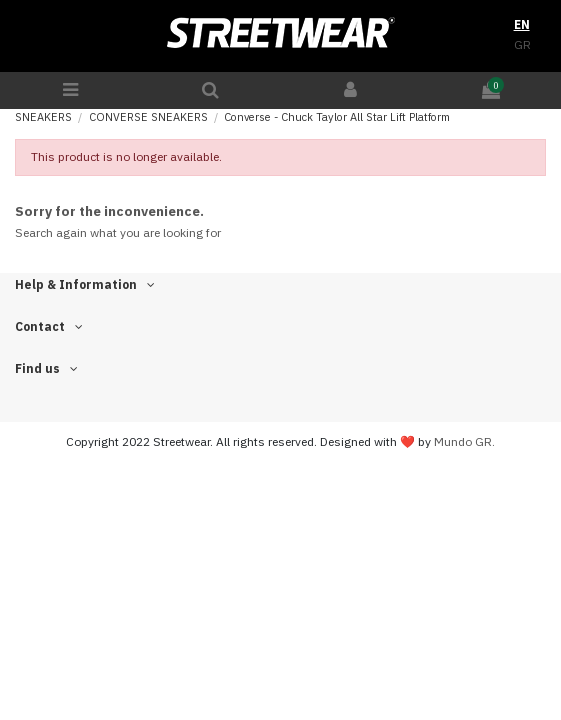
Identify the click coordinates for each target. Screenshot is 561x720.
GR (522, 44)
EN (522, 24)
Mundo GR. (464, 441)
